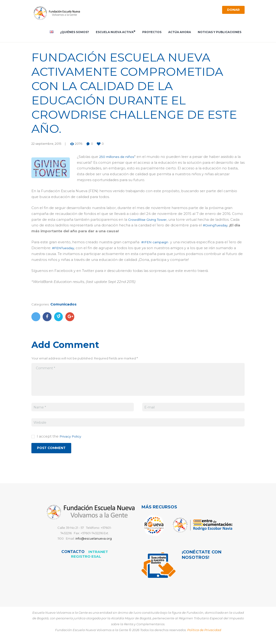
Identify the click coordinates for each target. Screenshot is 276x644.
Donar (232, 10)
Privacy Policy (72, 438)
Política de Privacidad (204, 632)
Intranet (98, 554)
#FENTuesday (70, 249)
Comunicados (65, 306)
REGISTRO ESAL (86, 559)
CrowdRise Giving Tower (149, 221)
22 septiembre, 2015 (46, 145)
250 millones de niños (118, 158)
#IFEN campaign (156, 243)
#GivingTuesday (217, 227)
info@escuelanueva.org (94, 541)
